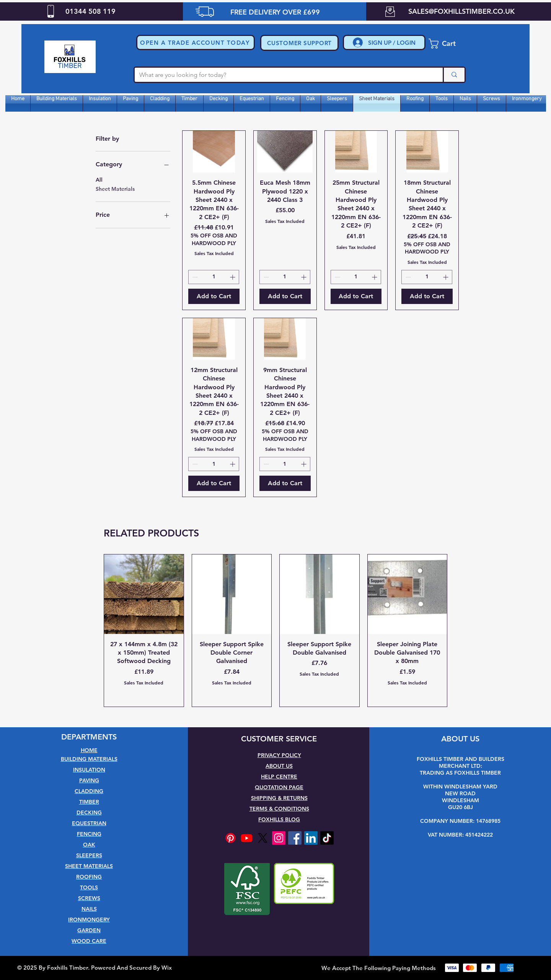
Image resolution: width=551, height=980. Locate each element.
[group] (275, 631)
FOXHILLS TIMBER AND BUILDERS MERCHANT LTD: (461, 762)
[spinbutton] (214, 277)
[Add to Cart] (214, 296)
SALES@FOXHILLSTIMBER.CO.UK (461, 11)
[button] (196, 42)
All (99, 179)
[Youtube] (247, 838)
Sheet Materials (115, 189)
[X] (263, 838)
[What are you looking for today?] (283, 75)
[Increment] (233, 277)
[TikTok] (327, 838)
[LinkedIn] (311, 838)
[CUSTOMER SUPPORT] (299, 43)
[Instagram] (279, 838)
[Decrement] (194, 277)
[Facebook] (295, 838)
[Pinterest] (231, 838)
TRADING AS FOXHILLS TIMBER (460, 773)
